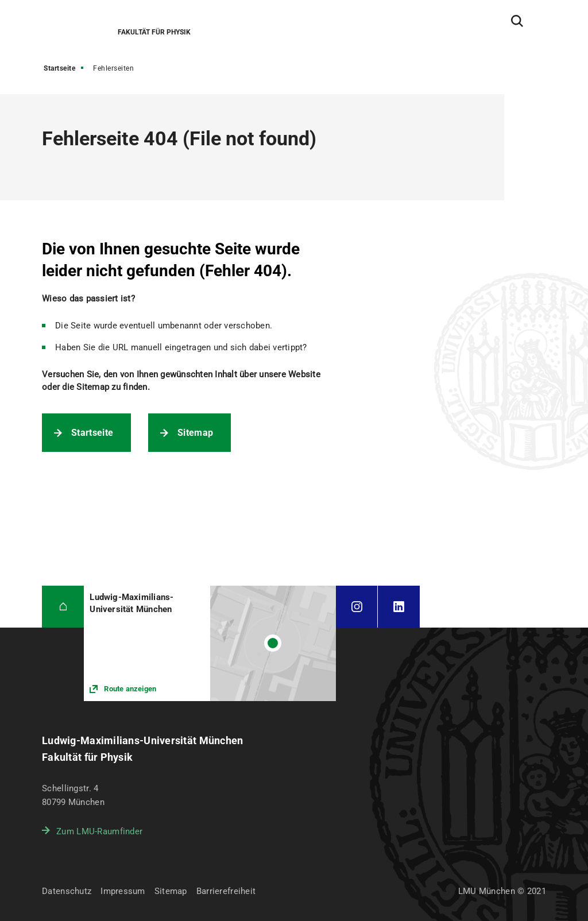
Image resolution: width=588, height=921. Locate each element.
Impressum (123, 891)
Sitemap (195, 433)
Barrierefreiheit (226, 891)
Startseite (59, 68)
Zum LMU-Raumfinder (99, 831)
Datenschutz (67, 891)
